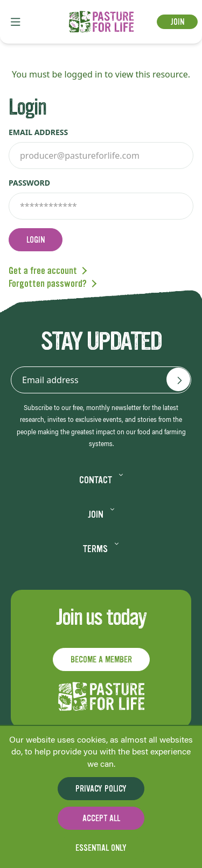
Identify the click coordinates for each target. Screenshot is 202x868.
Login (36, 240)
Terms (101, 549)
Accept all (101, 818)
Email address (38, 132)
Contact (101, 480)
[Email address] (178, 379)
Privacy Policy (101, 789)
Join (177, 22)
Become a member (101, 659)
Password (29, 183)
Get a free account (43, 271)
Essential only (101, 848)
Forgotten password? (48, 284)
